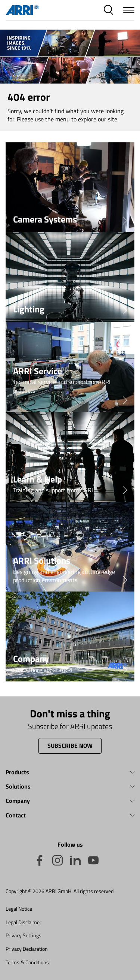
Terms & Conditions (27, 962)
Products (17, 772)
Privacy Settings (24, 935)
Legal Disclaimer (24, 922)
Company (18, 801)
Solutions (18, 786)
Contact (16, 815)
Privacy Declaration (27, 949)
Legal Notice (19, 909)
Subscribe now (70, 745)
